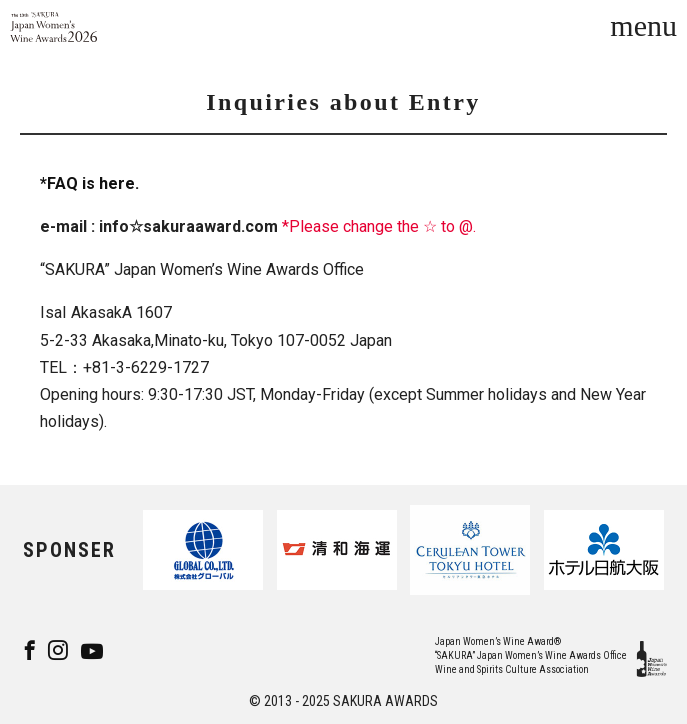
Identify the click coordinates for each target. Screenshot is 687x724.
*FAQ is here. (89, 183)
